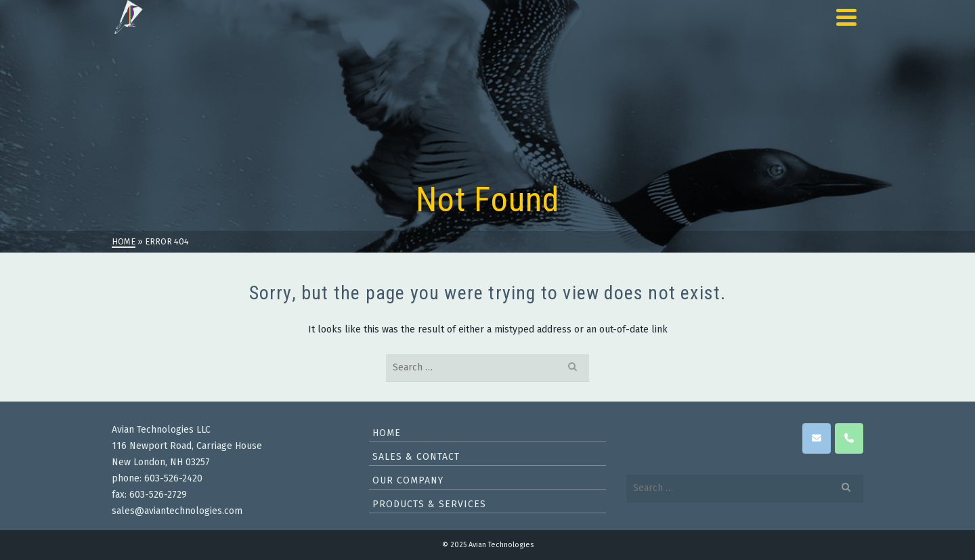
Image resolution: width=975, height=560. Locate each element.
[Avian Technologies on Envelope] (817, 438)
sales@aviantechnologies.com (177, 511)
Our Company (408, 480)
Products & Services (429, 504)
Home (387, 433)
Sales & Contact (416, 457)
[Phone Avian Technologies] (849, 438)
